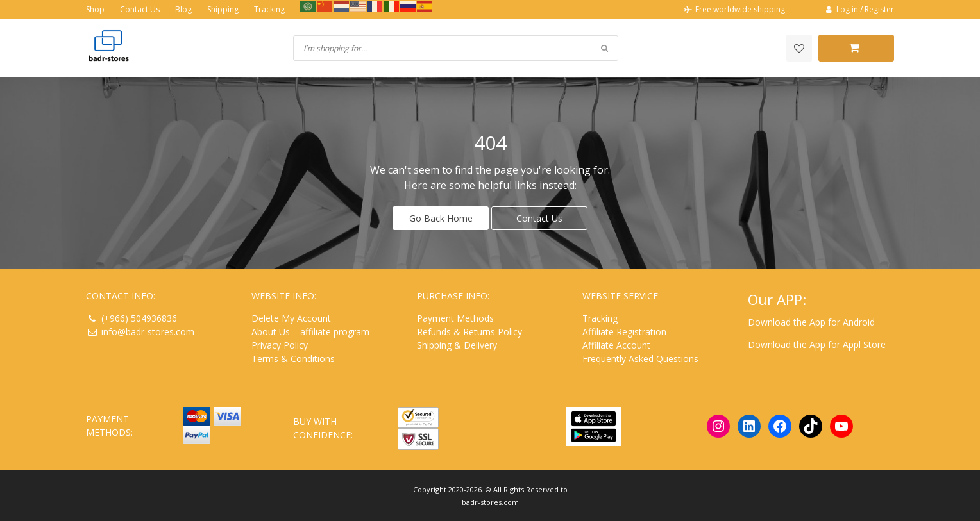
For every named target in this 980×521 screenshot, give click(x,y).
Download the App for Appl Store (817, 344)
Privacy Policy (280, 344)
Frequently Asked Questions (640, 358)
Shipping (223, 9)
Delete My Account (291, 318)
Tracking (269, 9)
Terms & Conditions (293, 358)
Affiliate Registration (624, 331)
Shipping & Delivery (457, 344)
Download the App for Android (811, 321)
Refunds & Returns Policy (469, 331)
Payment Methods (455, 318)
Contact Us (140, 9)
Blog (183, 9)
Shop (95, 9)
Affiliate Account (616, 344)
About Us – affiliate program (310, 331)
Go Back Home (441, 218)
